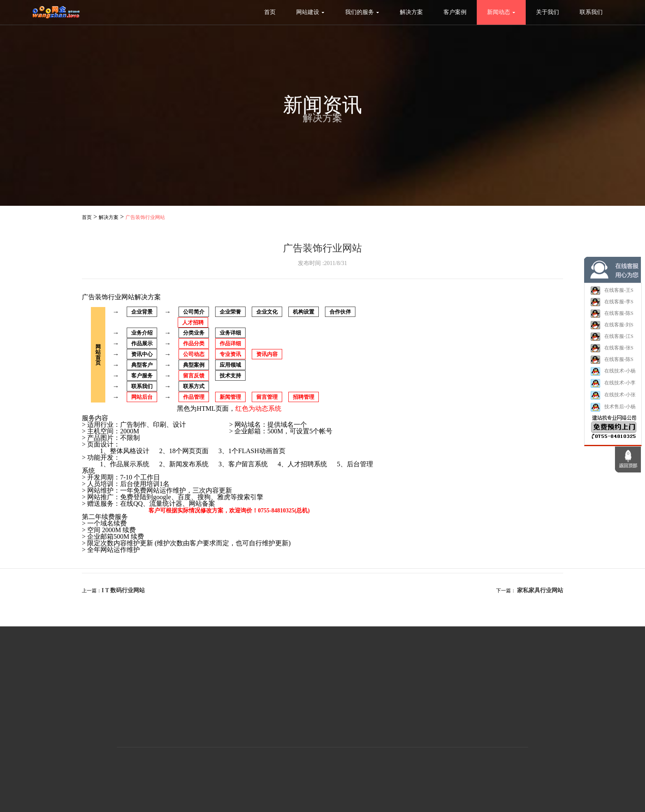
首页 (270, 12)
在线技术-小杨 (613, 374)
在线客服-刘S (612, 328)
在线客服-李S (612, 305)
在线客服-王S (612, 293)
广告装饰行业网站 (145, 217)
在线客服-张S (612, 351)
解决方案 (411, 12)
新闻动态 (501, 12)
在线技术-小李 (613, 386)
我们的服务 (362, 12)
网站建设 (310, 12)
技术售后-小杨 (613, 410)
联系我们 (591, 12)
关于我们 (548, 12)
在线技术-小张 (613, 398)
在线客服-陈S (612, 316)
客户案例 (455, 12)
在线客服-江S (612, 340)
